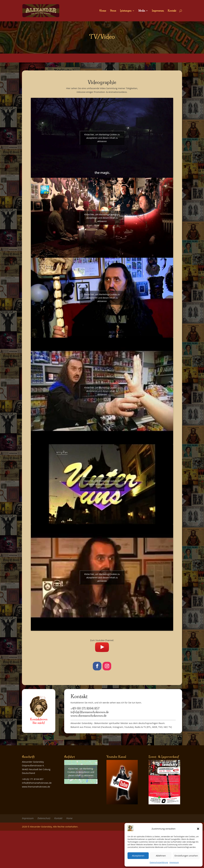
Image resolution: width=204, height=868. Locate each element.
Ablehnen (161, 856)
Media (142, 11)
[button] (198, 829)
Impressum (174, 862)
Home (103, 11)
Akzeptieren (138, 856)
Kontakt (172, 11)
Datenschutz (44, 818)
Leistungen (126, 11)
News (113, 11)
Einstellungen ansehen (186, 856)
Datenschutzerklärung (159, 862)
